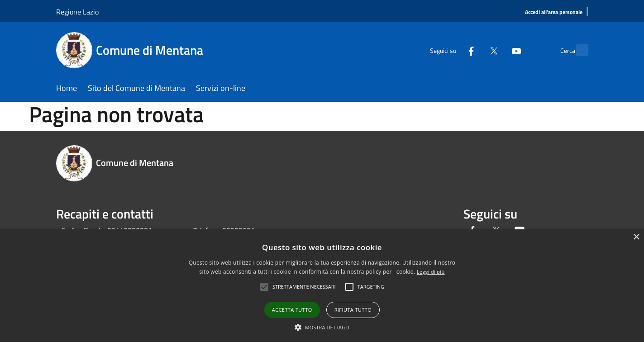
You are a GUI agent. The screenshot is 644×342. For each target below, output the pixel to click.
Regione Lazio (77, 12)
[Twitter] (474, 50)
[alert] (322, 286)
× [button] (636, 237)
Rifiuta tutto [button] (353, 310)
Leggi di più (431, 272)
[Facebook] (452, 50)
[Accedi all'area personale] (554, 12)
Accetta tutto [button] (292, 310)
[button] (322, 327)
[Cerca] (577, 50)
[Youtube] (497, 50)
